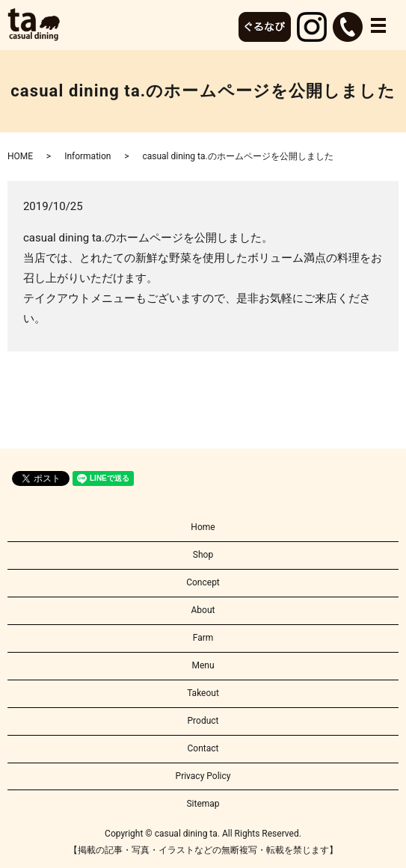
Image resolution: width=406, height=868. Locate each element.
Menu (203, 665)
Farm (203, 638)
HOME (20, 156)
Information (87, 156)
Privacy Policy (203, 776)
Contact (203, 748)
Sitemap (203, 804)
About (203, 610)
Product (203, 721)
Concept (203, 582)
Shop (203, 555)
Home (203, 527)
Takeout (203, 693)
